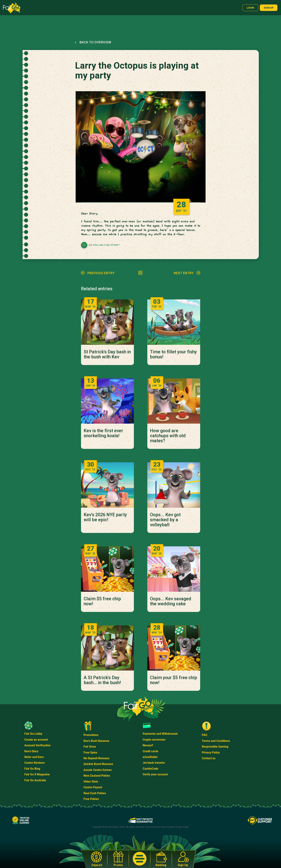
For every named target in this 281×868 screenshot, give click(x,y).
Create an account (36, 740)
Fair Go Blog (32, 769)
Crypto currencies (154, 740)
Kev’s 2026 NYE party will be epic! (105, 517)
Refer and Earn (34, 757)
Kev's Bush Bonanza (96, 741)
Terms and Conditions (216, 741)
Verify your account (155, 774)
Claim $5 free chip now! (102, 601)
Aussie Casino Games (98, 770)
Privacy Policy (211, 753)
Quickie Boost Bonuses (98, 764)
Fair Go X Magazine (37, 774)
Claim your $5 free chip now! (174, 680)
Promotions (91, 735)
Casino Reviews (34, 763)
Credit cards (150, 751)
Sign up (269, 8)
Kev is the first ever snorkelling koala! (103, 433)
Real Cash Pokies (95, 793)
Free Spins (90, 753)
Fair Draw (90, 747)
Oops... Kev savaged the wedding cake (171, 601)
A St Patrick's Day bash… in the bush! (102, 680)
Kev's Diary (31, 751)
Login (250, 8)
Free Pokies (91, 799)
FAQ (204, 735)
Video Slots (91, 782)
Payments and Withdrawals (160, 734)
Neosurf (148, 745)
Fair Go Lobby (33, 734)
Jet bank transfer (154, 763)
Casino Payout (93, 787)
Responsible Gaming (215, 747)
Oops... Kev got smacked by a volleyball (165, 520)
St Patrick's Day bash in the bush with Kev (107, 354)
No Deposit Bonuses (96, 758)
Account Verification (37, 745)
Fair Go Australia (35, 780)
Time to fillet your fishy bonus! (173, 354)
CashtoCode (150, 769)
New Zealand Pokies (97, 776)
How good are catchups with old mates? (168, 436)
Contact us (209, 758)
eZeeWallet (150, 757)
